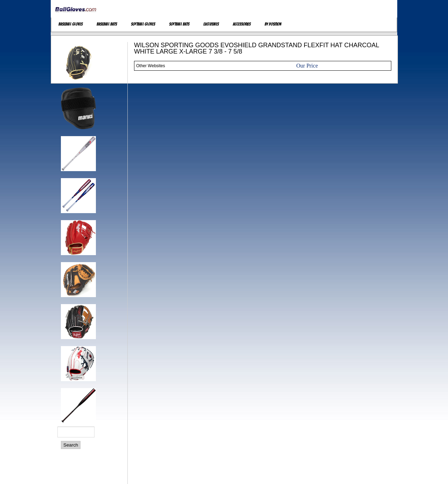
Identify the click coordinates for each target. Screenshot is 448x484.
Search (71, 445)
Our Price (307, 66)
